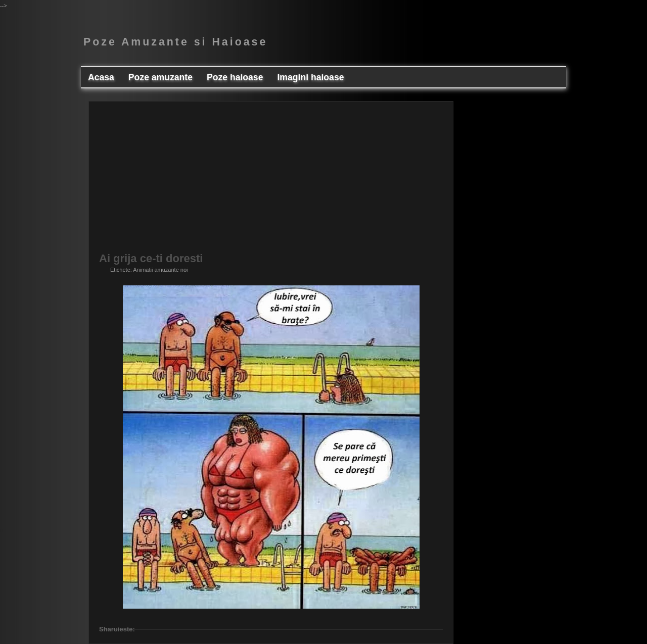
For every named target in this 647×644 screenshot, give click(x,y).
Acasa (101, 77)
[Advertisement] (271, 182)
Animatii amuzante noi (160, 270)
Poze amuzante (160, 77)
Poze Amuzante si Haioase (175, 42)
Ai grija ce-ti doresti (151, 259)
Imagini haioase (310, 77)
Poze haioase (235, 77)
